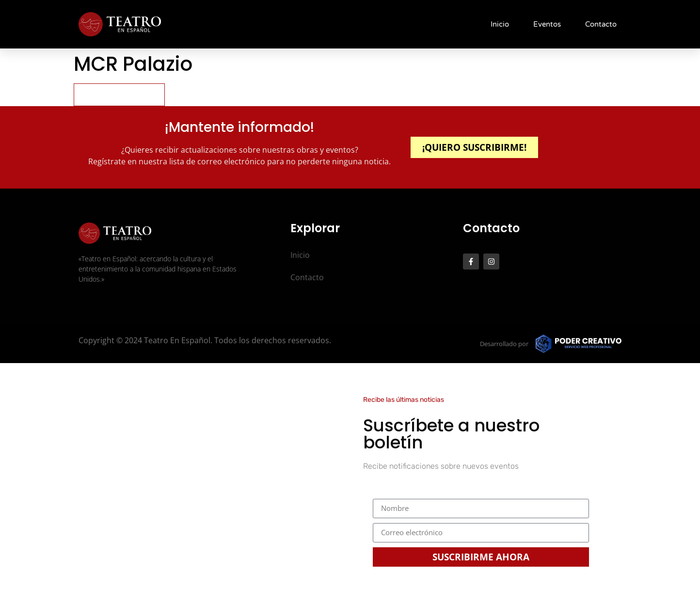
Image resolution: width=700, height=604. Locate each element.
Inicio (500, 24)
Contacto (601, 24)
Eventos (547, 24)
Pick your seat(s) (119, 94)
